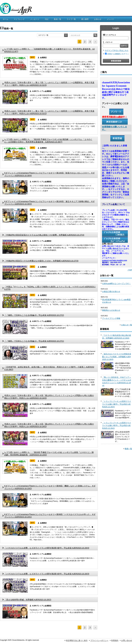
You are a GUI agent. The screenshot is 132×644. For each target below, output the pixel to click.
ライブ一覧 (71, 19)
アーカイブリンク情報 (111, 318)
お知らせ (98, 19)
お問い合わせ (127, 640)
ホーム (5, 19)
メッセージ (35, 19)
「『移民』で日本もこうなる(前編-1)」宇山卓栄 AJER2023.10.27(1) (34, 341)
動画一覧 (58, 19)
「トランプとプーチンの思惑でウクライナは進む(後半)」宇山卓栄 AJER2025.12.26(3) (117, 404)
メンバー (110, 19)
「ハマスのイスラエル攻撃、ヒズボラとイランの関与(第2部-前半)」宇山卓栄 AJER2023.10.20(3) (47, 574)
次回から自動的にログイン (118, 54)
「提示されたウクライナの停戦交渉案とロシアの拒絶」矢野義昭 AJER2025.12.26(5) (117, 357)
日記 (47, 19)
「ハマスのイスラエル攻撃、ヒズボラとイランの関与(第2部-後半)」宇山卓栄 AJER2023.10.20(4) (47, 548)
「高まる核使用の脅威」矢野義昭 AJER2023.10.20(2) (28, 600)
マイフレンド (19, 19)
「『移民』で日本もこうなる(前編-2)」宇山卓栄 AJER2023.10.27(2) (34, 315)
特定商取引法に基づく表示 (77, 640)
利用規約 (115, 640)
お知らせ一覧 (127, 325)
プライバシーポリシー (99, 640)
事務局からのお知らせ (111, 310)
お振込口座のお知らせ (111, 291)
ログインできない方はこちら (117, 50)
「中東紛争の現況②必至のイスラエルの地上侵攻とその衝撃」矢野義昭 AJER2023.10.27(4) (44, 235)
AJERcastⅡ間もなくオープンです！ (116, 284)
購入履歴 (85, 19)
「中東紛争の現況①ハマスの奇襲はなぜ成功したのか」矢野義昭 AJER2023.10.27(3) (41, 261)
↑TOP (130, 270)
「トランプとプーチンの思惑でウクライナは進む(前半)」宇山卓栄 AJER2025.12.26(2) (117, 425)
